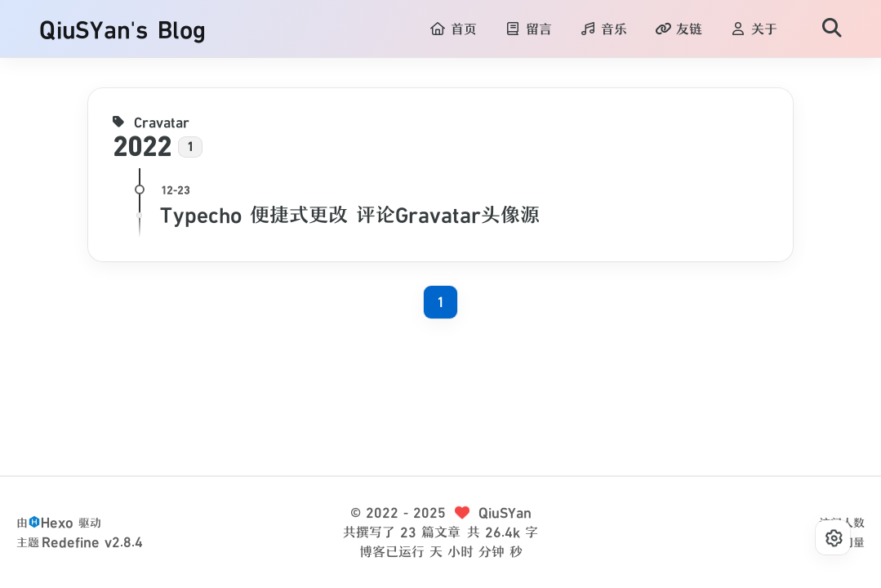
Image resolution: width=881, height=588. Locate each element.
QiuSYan (505, 513)
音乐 (603, 29)
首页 (453, 29)
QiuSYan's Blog (122, 30)
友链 (679, 29)
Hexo (57, 523)
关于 (754, 29)
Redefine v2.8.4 (92, 542)
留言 (528, 29)
